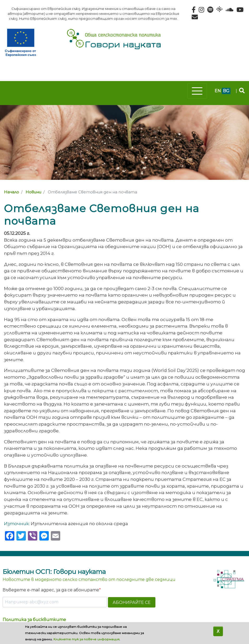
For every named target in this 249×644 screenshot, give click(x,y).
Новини (33, 192)
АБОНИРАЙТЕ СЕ (132, 602)
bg (226, 91)
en (218, 91)
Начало (11, 192)
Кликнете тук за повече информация (86, 639)
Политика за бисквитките (34, 620)
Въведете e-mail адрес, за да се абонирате (51, 590)
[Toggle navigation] (197, 91)
